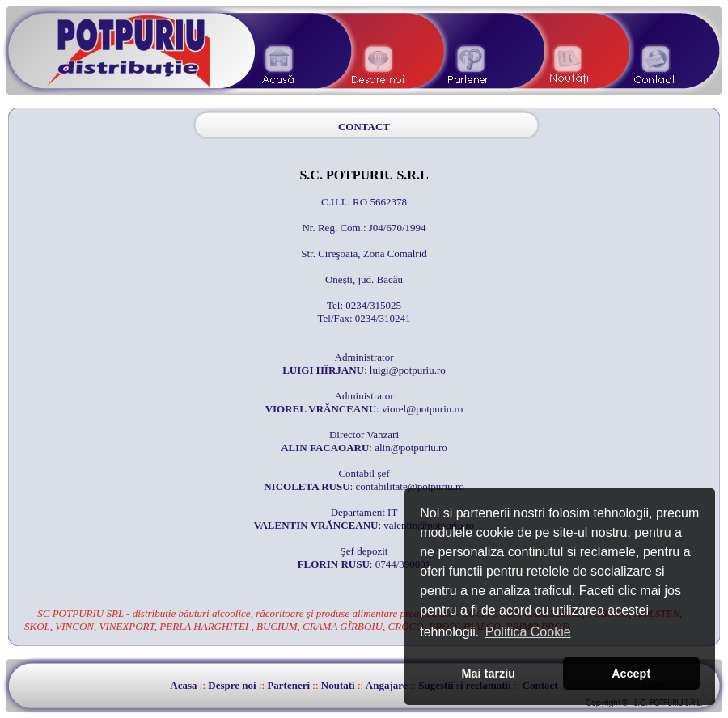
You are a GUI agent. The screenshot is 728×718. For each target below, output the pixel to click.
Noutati (338, 685)
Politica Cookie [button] (528, 632)
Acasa (183, 685)
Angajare (387, 685)
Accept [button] (631, 674)
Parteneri (288, 685)
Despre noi (232, 685)
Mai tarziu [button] (489, 674)
